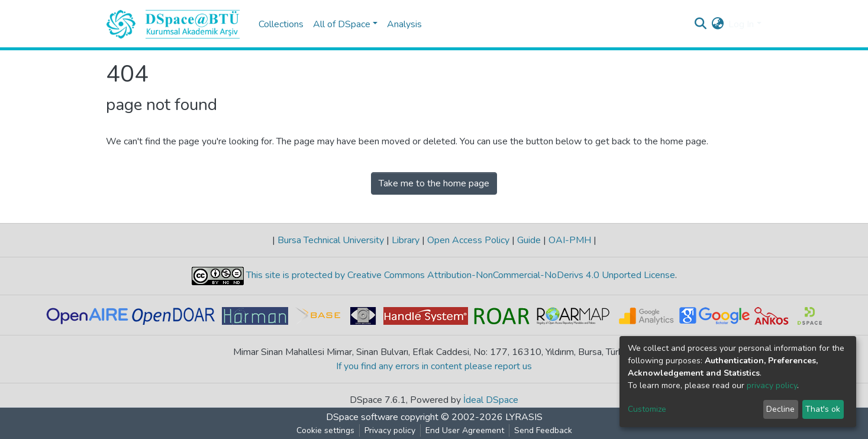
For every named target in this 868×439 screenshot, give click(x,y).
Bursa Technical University (331, 240)
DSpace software (362, 417)
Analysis (404, 24)
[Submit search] (700, 24)
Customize (647, 409)
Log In (741, 24)
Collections (281, 24)
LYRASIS (524, 417)
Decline (780, 409)
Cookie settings (325, 430)
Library (406, 240)
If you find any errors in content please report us (434, 366)
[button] (717, 24)
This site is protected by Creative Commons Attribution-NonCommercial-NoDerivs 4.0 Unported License (459, 276)
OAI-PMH (570, 240)
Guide (529, 240)
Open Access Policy (468, 240)
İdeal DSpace (491, 400)
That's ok (823, 409)
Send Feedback (543, 430)
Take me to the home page (434, 183)
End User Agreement (465, 430)
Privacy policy (390, 430)
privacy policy (772, 385)
